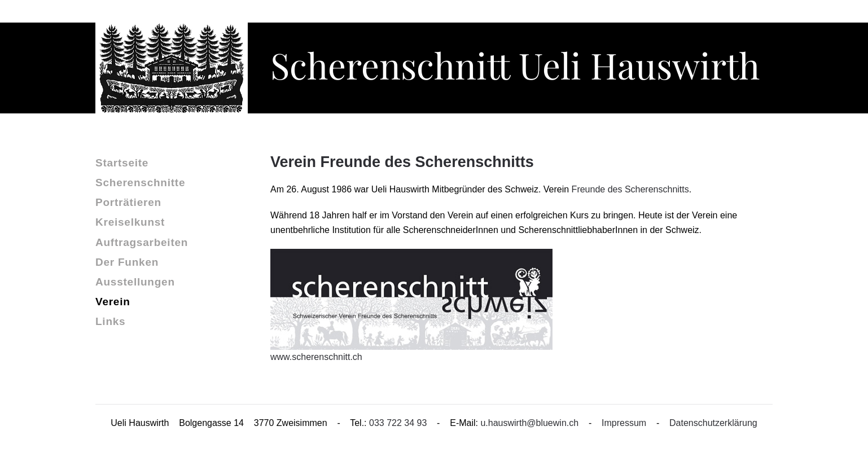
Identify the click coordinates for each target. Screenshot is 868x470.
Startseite (122, 163)
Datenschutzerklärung (713, 423)
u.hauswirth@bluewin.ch (529, 423)
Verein (113, 302)
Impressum (624, 423)
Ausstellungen (135, 282)
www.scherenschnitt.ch (316, 357)
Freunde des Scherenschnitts (630, 189)
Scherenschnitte (140, 183)
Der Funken (127, 262)
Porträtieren (128, 202)
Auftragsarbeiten (142, 242)
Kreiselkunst (130, 222)
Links (110, 321)
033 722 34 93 (398, 423)
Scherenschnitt (515, 65)
